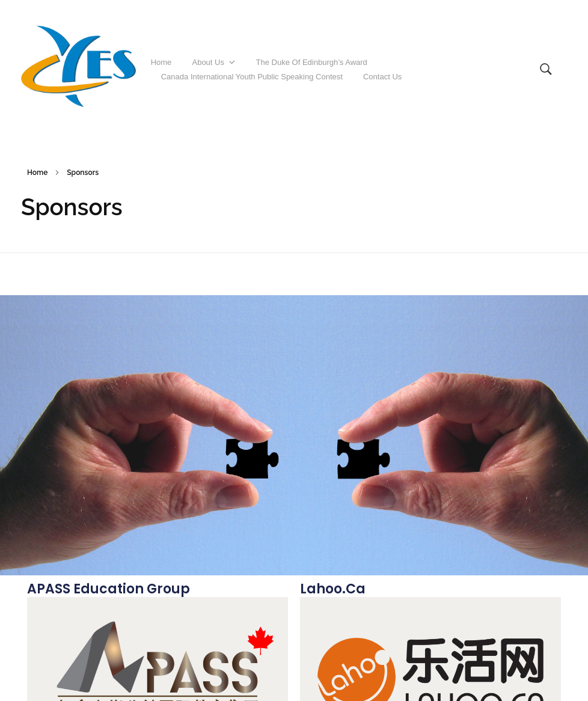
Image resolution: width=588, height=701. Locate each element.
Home (37, 173)
